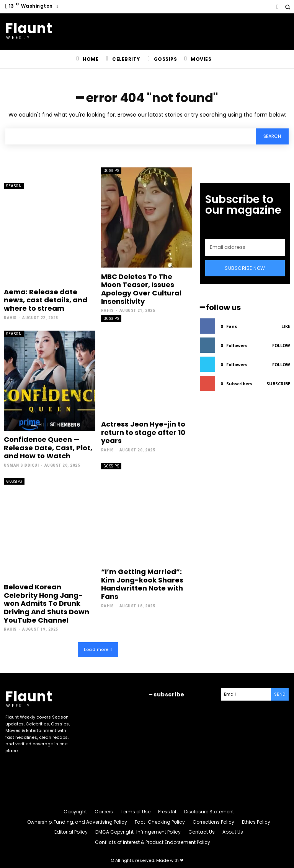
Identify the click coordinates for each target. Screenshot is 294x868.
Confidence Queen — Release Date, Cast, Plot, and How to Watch (48, 448)
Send (280, 694)
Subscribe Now (245, 268)
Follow (281, 345)
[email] (245, 247)
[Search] (272, 137)
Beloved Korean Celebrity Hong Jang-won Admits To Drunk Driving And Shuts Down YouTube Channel (47, 603)
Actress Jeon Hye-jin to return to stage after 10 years (143, 432)
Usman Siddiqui (21, 465)
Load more (98, 649)
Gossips (111, 171)
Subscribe (278, 384)
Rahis (10, 318)
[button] (287, 7)
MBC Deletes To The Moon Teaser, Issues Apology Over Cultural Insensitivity (141, 289)
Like (286, 326)
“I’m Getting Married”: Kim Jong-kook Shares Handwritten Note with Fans (142, 584)
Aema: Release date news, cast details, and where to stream (46, 300)
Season (14, 186)
